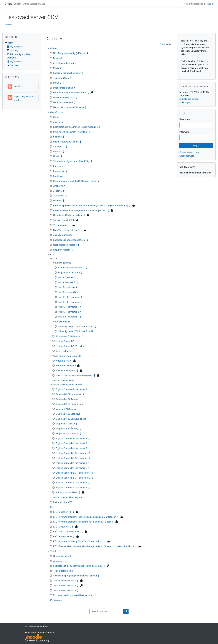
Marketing (58, 68)
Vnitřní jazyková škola (64, 380)
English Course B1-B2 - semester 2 (73, 458)
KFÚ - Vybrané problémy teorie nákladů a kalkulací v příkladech (85, 517)
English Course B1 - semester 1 (71, 443)
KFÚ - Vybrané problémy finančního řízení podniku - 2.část (82, 522)
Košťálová (58, 176)
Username (185, 119)
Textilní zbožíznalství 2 (64, 586)
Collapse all (165, 44)
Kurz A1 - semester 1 (68, 307)
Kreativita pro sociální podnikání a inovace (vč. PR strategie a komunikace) (91, 205)
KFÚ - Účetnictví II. (62, 512)
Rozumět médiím (62, 250)
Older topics (185, 102)
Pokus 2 (57, 83)
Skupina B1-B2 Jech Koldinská (71, 419)
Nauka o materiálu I (63, 102)
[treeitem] (22, 54)
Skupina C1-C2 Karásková (69, 394)
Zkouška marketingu (63, 63)
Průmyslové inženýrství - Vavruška (70, 132)
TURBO (7, 4)
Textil (53, 551)
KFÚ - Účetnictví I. (62, 527)
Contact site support (37, 626)
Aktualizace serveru (189, 99)
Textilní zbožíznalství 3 (64, 591)
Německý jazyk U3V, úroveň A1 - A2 (76, 327)
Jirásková (58, 186)
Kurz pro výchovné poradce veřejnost (74, 375)
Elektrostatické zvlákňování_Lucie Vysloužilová (77, 127)
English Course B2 (65, 341)
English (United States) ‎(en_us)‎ (29, 4)
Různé (53, 49)
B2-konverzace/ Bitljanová (71, 268)
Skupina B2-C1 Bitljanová (68, 404)
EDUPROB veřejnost (65, 371)
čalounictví (59, 561)
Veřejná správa (61, 225)
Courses (14, 65)
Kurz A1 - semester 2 (68, 312)
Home (8, 25)
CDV (52, 255)
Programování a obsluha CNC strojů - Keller (75, 181)
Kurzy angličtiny (63, 263)
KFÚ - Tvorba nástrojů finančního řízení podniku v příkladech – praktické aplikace (94, 546)
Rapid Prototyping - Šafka (66, 142)
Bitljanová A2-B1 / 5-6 (69, 273)
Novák (56, 156)
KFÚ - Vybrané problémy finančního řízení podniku (78, 541)
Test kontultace (61, 78)
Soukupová (59, 147)
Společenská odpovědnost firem (69, 240)
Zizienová (58, 122)
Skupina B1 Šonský (65, 424)
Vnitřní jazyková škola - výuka (67, 497)
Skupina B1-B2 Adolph (67, 399)
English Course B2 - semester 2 (71, 468)
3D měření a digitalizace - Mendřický (71, 161)
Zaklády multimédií (63, 235)
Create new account (189, 152)
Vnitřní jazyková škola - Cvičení (68, 385)
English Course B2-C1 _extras (70, 346)
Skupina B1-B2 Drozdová (68, 414)
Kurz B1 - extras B (67, 292)
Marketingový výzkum (64, 98)
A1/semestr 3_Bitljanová (68, 336)
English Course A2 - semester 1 (71, 389)
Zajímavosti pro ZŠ (63, 502)
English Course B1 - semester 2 (71, 448)
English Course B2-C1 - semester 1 (73, 473)
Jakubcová (59, 196)
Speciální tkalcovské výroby (67, 73)
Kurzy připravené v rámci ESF (67, 356)
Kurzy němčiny (62, 322)
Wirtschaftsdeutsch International (70, 93)
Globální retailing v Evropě (66, 230)
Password (184, 132)
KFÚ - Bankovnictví (63, 537)
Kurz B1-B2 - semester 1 (70, 297)
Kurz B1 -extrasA (66, 287)
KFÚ (52, 507)
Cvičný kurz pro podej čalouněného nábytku (75, 576)
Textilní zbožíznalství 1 (64, 581)
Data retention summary (37, 640)
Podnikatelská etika (63, 88)
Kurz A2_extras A (67, 277)
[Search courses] (107, 611)
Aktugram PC (62, 361)
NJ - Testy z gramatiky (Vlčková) (69, 53)
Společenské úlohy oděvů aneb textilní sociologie (78, 566)
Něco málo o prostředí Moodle (68, 107)
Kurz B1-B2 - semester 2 (70, 302)
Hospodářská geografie (65, 245)
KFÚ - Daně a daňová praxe (67, 532)
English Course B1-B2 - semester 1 (73, 453)
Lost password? (187, 156)
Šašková (57, 137)
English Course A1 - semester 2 (71, 488)
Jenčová (57, 191)
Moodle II (58, 58)
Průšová (57, 152)
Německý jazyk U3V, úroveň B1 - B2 (76, 331)
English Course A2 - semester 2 (71, 439)
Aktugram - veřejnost (66, 366)
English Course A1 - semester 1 (71, 483)
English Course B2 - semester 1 (71, 463)
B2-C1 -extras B (63, 351)
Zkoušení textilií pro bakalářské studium (73, 595)
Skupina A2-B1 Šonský (67, 429)
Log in (211, 4)
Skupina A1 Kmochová (67, 434)
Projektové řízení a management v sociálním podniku (80, 210)
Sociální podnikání (62, 220)
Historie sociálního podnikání (68, 215)
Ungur (56, 117)
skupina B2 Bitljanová (66, 409)
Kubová (57, 166)
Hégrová (57, 201)
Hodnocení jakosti (62, 556)
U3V (55, 259)
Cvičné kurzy (57, 112)
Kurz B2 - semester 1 (68, 317)
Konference (56, 600)
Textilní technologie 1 (64, 571)
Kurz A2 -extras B (67, 282)
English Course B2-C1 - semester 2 (73, 478)
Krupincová (59, 171)
